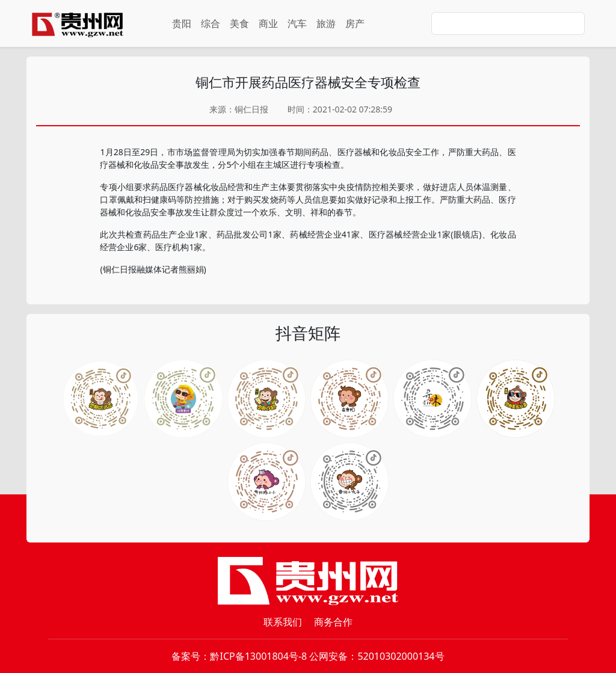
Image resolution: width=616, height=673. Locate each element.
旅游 (326, 23)
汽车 (297, 23)
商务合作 (333, 622)
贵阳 (182, 23)
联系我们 (283, 622)
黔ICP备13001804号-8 (258, 656)
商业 (268, 23)
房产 (355, 23)
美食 (239, 23)
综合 (211, 23)
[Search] (508, 23)
